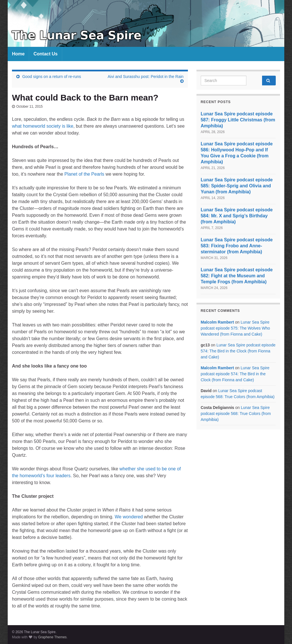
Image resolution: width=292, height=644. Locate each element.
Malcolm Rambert (217, 322)
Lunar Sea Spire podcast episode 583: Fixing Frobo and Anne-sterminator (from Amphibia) (237, 246)
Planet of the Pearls (84, 174)
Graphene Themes (52, 637)
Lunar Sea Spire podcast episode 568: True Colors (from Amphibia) (236, 414)
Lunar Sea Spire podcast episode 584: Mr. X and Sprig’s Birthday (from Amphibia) (237, 216)
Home (18, 54)
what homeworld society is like (43, 126)
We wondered (129, 517)
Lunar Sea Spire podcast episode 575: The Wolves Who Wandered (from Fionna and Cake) (235, 328)
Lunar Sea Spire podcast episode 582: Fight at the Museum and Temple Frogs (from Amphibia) (237, 276)
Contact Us (45, 54)
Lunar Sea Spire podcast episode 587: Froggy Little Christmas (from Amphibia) (238, 120)
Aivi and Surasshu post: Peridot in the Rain (146, 77)
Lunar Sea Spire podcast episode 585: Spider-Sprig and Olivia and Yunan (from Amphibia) (237, 186)
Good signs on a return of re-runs (52, 77)
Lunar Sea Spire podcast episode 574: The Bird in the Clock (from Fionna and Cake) (238, 351)
